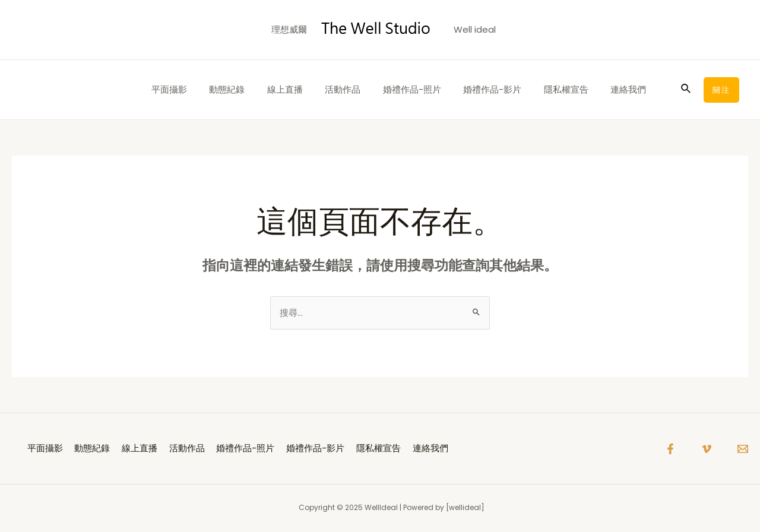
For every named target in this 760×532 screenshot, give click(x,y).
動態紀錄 (256, 89)
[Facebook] (670, 449)
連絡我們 (631, 89)
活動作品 (363, 89)
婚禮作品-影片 (503, 89)
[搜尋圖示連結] (686, 90)
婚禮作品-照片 (427, 89)
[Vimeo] (707, 449)
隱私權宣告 (573, 89)
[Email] (743, 449)
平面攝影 (202, 89)
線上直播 (309, 89)
